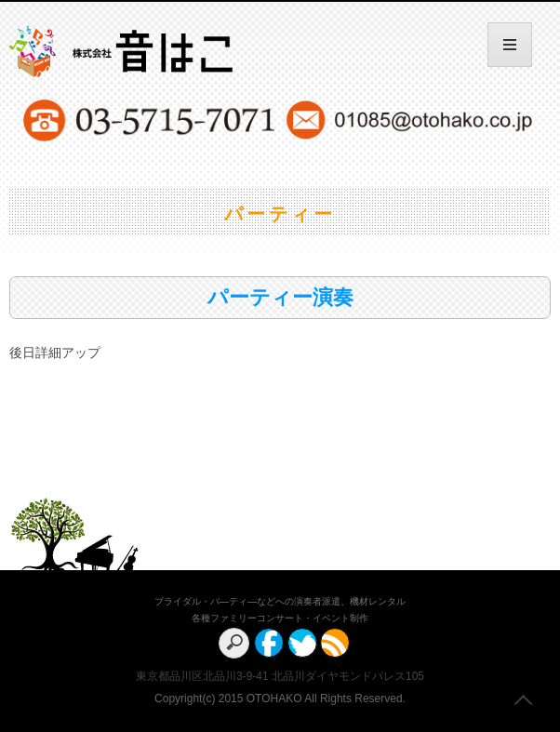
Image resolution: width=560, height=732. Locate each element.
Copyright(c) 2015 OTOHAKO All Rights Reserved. (280, 699)
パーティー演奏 (280, 297)
